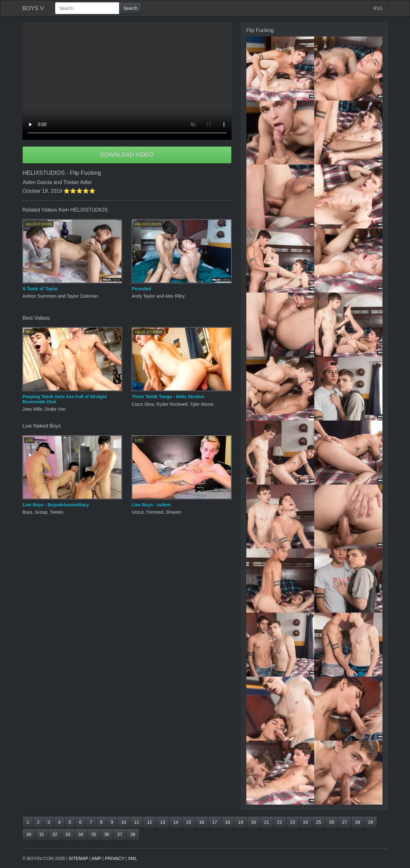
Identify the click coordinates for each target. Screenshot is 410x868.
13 (163, 822)
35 (94, 834)
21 (267, 822)
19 (241, 822)
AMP (96, 858)
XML (132, 858)
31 (42, 834)
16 (202, 822)
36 (107, 834)
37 (120, 834)
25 (319, 822)
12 (150, 822)
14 (176, 822)
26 (332, 822)
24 (306, 822)
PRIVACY (115, 858)
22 (280, 822)
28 (358, 822)
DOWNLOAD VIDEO (127, 155)
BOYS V (33, 8)
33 (68, 834)
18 (228, 822)
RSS (378, 8)
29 (371, 822)
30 (29, 834)
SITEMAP (78, 858)
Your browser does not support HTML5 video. (127, 81)
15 (189, 822)
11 (137, 822)
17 (215, 822)
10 (124, 822)
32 (55, 834)
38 (133, 834)
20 (254, 822)
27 (345, 822)
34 (81, 834)
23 (293, 822)
